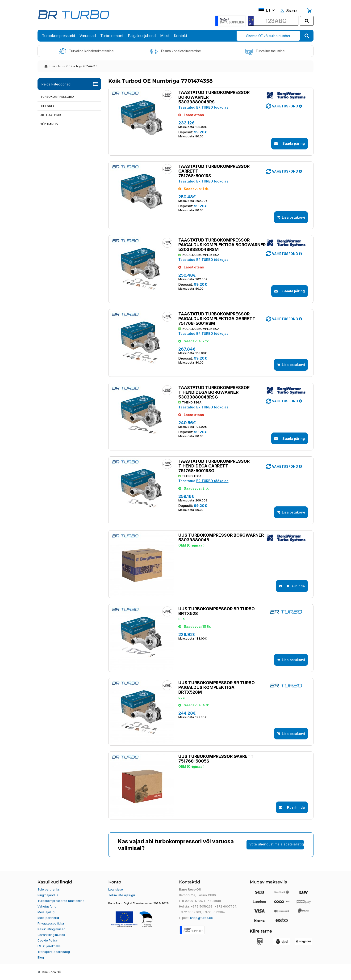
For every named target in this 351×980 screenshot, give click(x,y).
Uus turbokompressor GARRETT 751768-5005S (216, 759)
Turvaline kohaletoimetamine (86, 51)
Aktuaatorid (51, 115)
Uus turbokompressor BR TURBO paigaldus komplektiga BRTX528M (217, 687)
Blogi (41, 957)
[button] (300, 106)
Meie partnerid (48, 918)
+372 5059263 (202, 906)
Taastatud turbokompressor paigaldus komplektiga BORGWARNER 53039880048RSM (222, 245)
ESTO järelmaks (49, 946)
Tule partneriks (49, 889)
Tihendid (47, 106)
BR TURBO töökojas (212, 107)
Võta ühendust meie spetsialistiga (277, 844)
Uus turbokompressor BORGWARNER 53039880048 (221, 538)
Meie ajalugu (47, 912)
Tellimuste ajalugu (122, 895)
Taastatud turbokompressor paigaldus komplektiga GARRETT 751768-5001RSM (217, 319)
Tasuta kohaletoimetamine (175, 51)
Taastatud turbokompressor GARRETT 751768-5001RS (214, 171)
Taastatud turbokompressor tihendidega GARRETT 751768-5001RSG (214, 466)
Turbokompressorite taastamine (61, 901)
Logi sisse (116, 889)
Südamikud (49, 124)
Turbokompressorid (57, 97)
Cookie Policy (48, 940)
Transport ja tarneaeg (54, 952)
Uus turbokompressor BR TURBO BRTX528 (217, 611)
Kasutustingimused (51, 929)
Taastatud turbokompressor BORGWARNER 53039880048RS (214, 97)
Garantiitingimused (51, 935)
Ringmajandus (48, 895)
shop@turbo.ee (201, 918)
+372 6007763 (190, 912)
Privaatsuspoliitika (51, 923)
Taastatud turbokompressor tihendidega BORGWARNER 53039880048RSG (214, 392)
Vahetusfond (47, 906)
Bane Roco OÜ (51, 972)
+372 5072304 (214, 912)
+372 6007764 (225, 906)
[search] (307, 21)
